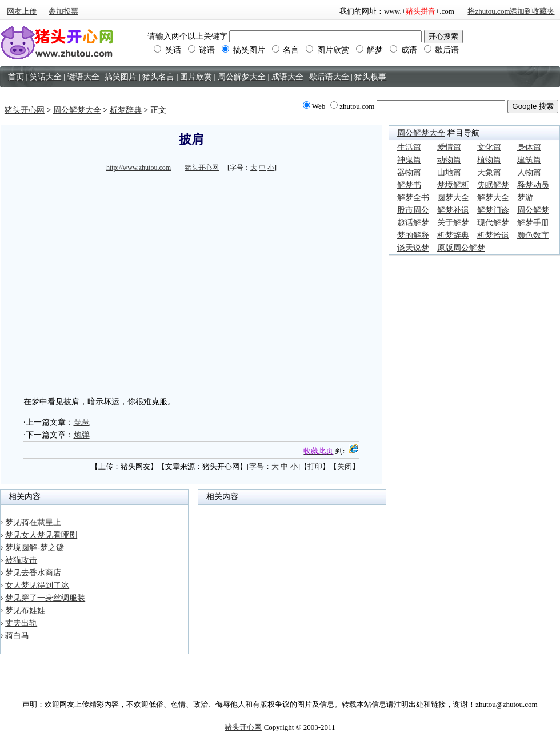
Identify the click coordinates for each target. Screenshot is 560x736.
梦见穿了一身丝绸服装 (45, 598)
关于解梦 (453, 223)
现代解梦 (493, 223)
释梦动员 (533, 185)
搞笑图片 (243, 50)
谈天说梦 (413, 248)
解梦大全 (493, 198)
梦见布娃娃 (25, 610)
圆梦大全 (453, 198)
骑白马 (17, 636)
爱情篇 (449, 147)
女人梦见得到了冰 (37, 585)
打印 (315, 466)
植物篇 (489, 160)
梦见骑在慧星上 (33, 522)
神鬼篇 (409, 160)
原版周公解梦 (461, 248)
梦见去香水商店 (33, 573)
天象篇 (489, 172)
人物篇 (529, 172)
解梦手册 (533, 223)
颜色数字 (533, 235)
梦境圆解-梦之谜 (35, 548)
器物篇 (409, 172)
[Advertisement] (107, 283)
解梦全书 (413, 198)
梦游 (525, 198)
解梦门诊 (493, 210)
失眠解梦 (493, 185)
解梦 (370, 50)
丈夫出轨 (21, 623)
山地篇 (449, 172)
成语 (403, 50)
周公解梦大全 (77, 110)
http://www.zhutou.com (139, 168)
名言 (286, 50)
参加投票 (63, 11)
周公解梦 (533, 210)
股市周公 (413, 210)
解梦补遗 (453, 210)
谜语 (202, 50)
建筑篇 (529, 160)
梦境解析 (453, 185)
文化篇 (489, 147)
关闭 (345, 466)
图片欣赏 (327, 50)
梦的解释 (413, 235)
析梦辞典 (126, 110)
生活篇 (409, 147)
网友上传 (22, 11)
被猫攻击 (21, 560)
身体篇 (529, 147)
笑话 (167, 50)
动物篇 (449, 160)
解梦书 (409, 185)
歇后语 (442, 50)
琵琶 (82, 422)
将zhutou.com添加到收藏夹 (511, 11)
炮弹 (82, 435)
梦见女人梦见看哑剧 (41, 535)
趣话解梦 (413, 223)
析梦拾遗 (493, 235)
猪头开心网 (25, 110)
